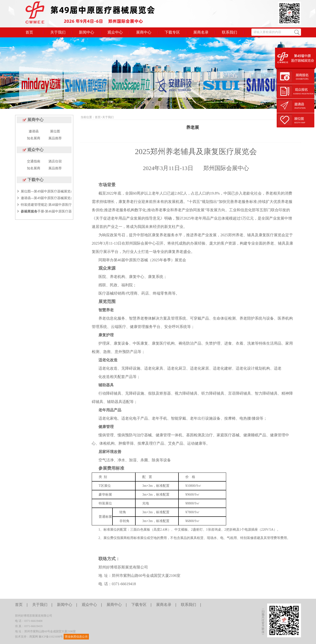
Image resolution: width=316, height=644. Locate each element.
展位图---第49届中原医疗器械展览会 (47, 191)
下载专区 (172, 32)
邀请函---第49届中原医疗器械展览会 (47, 198)
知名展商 (34, 138)
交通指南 (34, 161)
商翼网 (34, 637)
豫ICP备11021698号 (51, 637)
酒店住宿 (55, 161)
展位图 (55, 131)
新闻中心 (87, 32)
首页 (29, 32)
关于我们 (58, 32)
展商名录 (201, 32)
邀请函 (34, 131)
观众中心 (115, 32)
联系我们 (229, 32)
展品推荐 (55, 138)
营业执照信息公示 (76, 637)
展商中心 (144, 32)
